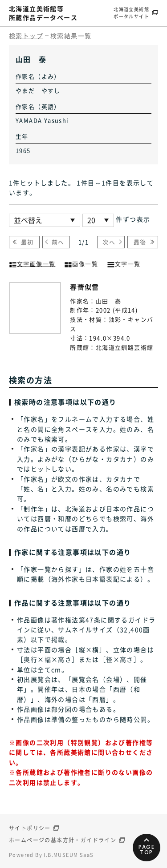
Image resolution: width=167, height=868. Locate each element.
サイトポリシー (30, 828)
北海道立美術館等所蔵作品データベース (43, 13)
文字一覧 (124, 263)
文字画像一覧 (32, 263)
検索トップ (26, 36)
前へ (58, 242)
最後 (140, 242)
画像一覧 (81, 263)
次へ (109, 242)
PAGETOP (147, 850)
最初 (27, 242)
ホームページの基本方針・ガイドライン (63, 840)
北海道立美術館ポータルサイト (131, 13)
